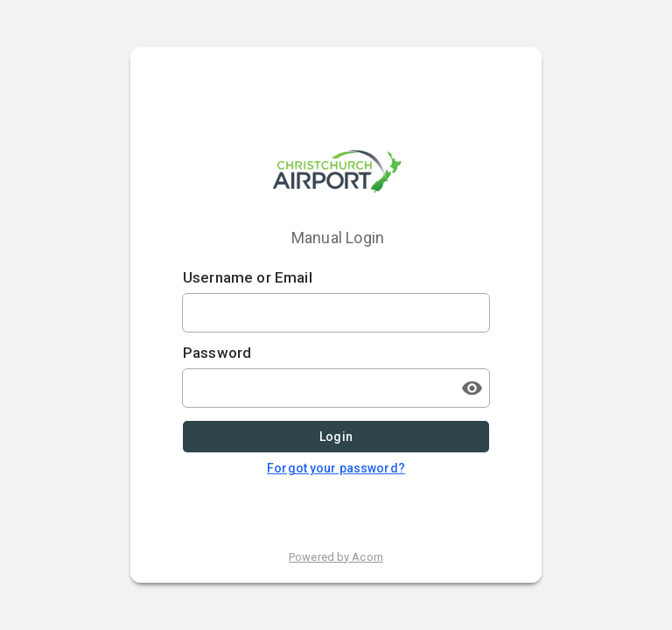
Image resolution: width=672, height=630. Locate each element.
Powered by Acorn (336, 557)
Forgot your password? (336, 468)
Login (336, 437)
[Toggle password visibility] (472, 388)
